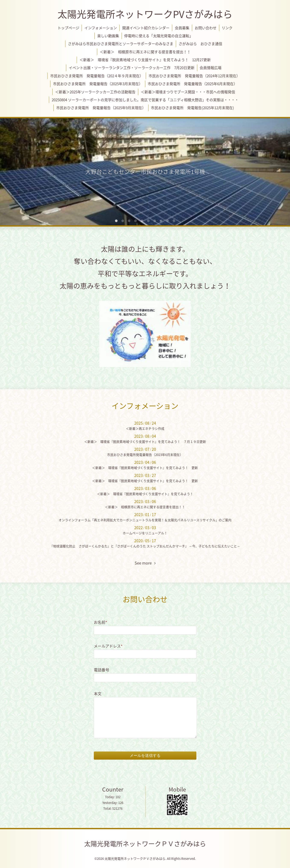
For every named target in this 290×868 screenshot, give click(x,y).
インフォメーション (101, 28)
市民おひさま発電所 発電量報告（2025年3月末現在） (98, 84)
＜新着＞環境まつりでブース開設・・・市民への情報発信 (188, 92)
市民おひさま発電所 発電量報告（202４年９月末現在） (97, 76)
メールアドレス (108, 646)
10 (174, 221)
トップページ (68, 28)
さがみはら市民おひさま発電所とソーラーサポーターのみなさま (121, 44)
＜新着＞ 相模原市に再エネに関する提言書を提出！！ (145, 52)
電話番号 (102, 670)
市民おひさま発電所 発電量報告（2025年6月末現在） (192, 84)
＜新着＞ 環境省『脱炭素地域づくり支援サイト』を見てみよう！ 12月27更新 (145, 60)
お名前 (100, 622)
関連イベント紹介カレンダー (146, 28)
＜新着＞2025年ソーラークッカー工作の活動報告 (95, 92)
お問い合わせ (206, 28)
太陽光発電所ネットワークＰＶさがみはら (145, 843)
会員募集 (182, 28)
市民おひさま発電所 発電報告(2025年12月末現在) (192, 108)
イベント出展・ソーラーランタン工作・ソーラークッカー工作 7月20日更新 (132, 68)
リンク (227, 28)
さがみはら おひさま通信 (200, 44)
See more (145, 563)
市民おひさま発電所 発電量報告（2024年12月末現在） (194, 76)
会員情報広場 (211, 68)
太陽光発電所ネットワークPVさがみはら (145, 14)
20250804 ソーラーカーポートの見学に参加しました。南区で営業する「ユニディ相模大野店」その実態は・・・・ (145, 100)
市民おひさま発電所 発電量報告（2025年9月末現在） (101, 108)
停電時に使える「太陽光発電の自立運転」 (159, 36)
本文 (98, 694)
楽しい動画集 (108, 36)
